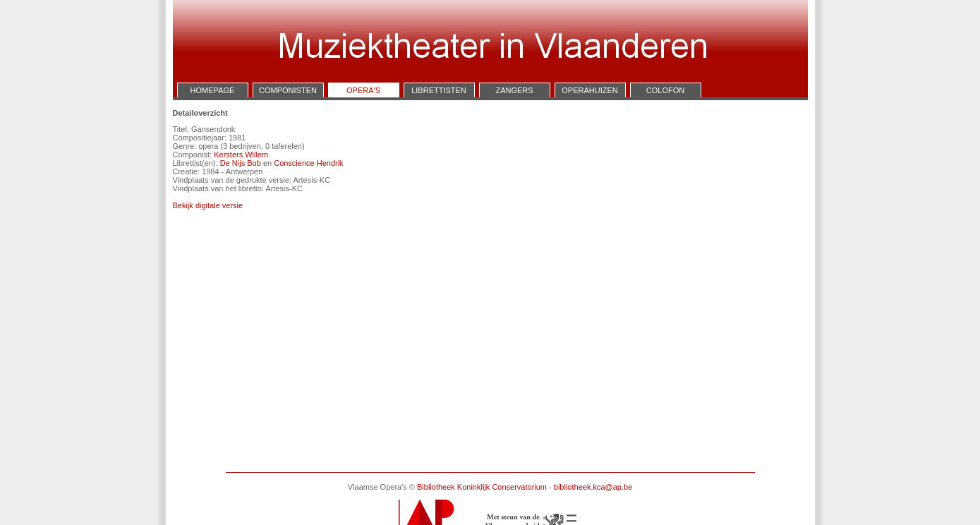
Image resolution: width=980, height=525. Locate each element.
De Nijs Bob (241, 163)
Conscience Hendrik (308, 163)
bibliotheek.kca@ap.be (593, 487)
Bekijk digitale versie (208, 205)
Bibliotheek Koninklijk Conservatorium (482, 487)
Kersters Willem (241, 155)
